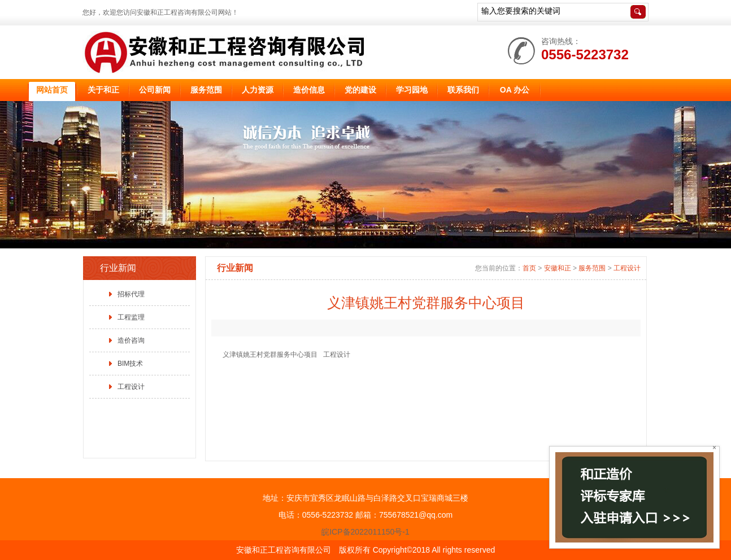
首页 (529, 268)
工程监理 (131, 317)
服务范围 (592, 268)
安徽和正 (558, 268)
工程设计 (131, 387)
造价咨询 (131, 340)
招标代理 (131, 294)
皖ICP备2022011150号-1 (365, 532)
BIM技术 (130, 364)
